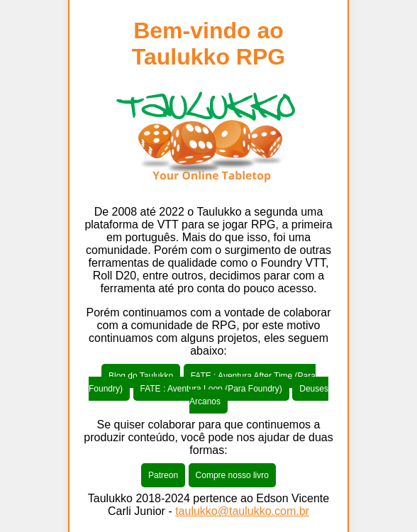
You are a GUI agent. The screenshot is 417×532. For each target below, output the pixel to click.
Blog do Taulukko (141, 376)
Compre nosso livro (232, 475)
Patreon (163, 475)
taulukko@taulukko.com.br (242, 511)
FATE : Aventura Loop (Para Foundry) (211, 389)
